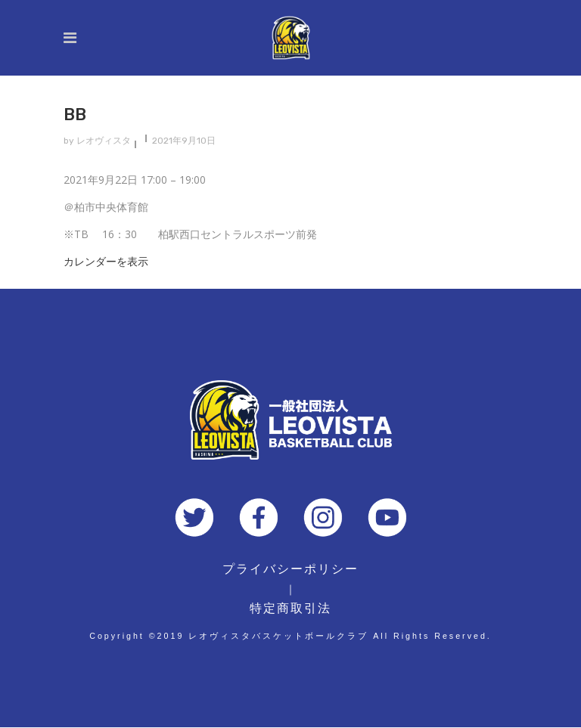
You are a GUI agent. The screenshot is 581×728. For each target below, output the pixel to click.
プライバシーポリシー (290, 569)
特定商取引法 (290, 608)
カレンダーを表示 (106, 261)
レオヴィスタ (104, 141)
